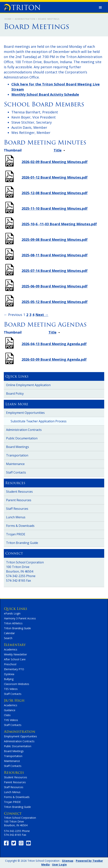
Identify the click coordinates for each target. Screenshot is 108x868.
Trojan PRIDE (16, 534)
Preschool (10, 664)
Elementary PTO (14, 669)
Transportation (17, 455)
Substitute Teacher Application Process (39, 421)
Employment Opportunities (25, 413)
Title (58, 150)
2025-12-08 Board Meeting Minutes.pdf (55, 193)
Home (8, 19)
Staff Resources (17, 509)
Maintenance (15, 464)
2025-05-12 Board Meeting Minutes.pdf (55, 302)
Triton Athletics (13, 623)
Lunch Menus (16, 517)
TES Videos (11, 689)
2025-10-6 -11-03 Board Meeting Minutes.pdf (59, 224)
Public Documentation (22, 438)
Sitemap (68, 861)
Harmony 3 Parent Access (20, 618)
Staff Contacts (16, 472)
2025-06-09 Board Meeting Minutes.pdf (55, 286)
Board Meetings (18, 447)
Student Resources (19, 492)
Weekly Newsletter (15, 654)
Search (8, 638)
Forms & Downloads (20, 526)
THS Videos (11, 720)
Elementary (15, 645)
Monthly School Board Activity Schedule (45, 94)
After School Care (15, 659)
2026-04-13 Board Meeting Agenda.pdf (54, 344)
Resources (14, 773)
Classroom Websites (17, 684)
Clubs (7, 715)
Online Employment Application (28, 385)
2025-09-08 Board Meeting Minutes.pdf (55, 240)
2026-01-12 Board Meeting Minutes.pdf (55, 177)
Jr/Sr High (14, 700)
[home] (21, 6)
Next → (42, 315)
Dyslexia (9, 674)
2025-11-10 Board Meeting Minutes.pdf (55, 208)
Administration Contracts (24, 430)
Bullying (9, 679)
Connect (13, 813)
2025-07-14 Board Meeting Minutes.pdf (55, 271)
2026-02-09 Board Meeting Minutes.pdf (55, 162)
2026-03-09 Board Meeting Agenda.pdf (54, 359)
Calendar (9, 633)
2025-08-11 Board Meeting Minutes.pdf (55, 255)
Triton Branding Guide (22, 543)
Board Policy (15, 394)
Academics (11, 649)
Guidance (10, 710)
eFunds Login (12, 613)
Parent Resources (19, 500)
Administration (25, 19)
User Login (59, 864)
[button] (100, 8)
